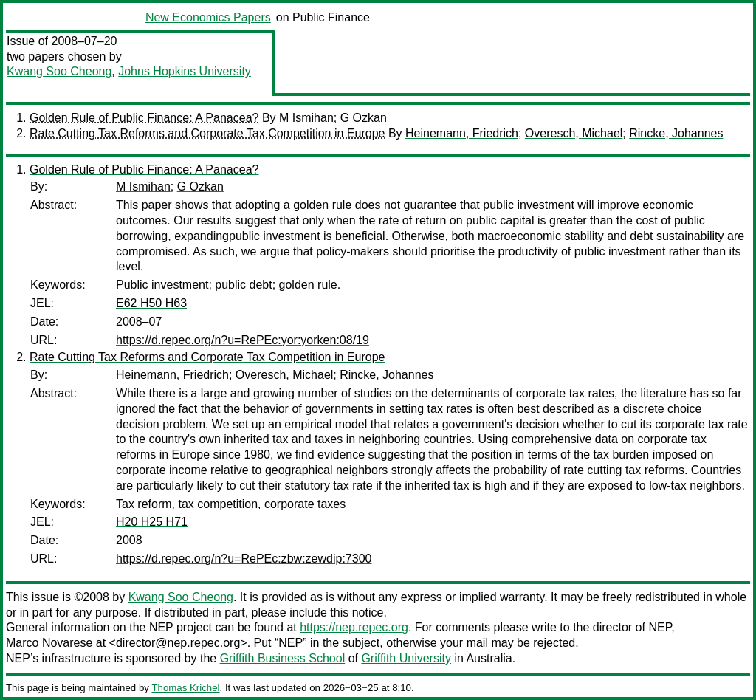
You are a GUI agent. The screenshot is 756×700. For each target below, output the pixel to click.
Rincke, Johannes (676, 133)
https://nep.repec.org (354, 627)
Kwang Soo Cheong (59, 71)
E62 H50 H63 (151, 303)
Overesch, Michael (574, 133)
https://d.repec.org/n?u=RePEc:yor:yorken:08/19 (243, 340)
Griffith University (406, 658)
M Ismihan (306, 118)
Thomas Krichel (185, 688)
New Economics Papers (208, 17)
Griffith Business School (283, 658)
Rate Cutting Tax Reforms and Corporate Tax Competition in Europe (207, 133)
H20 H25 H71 (152, 522)
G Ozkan (364, 118)
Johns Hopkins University (185, 71)
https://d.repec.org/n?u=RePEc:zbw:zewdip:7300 (244, 559)
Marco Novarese (49, 643)
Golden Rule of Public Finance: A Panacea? (144, 118)
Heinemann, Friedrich (462, 133)
